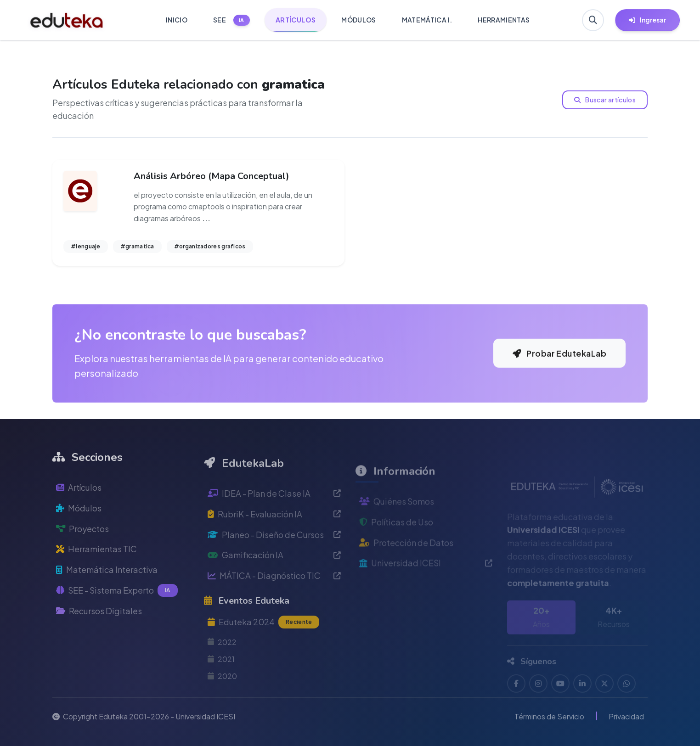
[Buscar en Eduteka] (593, 20)
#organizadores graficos (210, 246)
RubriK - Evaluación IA (274, 541)
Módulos (79, 530)
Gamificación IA (274, 582)
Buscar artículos (605, 100)
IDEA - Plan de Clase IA (274, 520)
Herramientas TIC (96, 571)
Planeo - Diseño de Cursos (274, 561)
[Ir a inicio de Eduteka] (67, 20)
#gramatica (137, 246)
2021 (221, 686)
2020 (222, 703)
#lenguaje (86, 246)
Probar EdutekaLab (559, 370)
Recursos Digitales (99, 633)
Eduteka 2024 (263, 649)
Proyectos (82, 550)
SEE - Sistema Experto (117, 612)
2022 (222, 669)
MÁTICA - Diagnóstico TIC (274, 602)
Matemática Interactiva (107, 592)
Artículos (79, 509)
